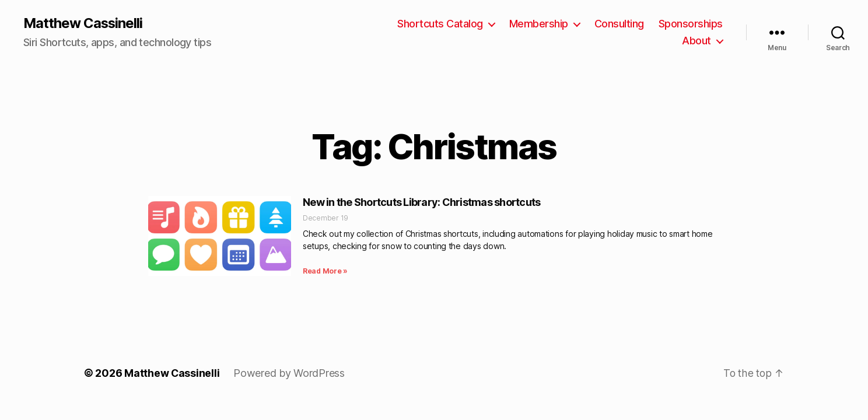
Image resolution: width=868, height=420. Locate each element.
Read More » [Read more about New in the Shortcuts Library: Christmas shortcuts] (325, 272)
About (696, 41)
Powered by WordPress (290, 374)
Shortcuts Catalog (440, 24)
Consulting (619, 24)
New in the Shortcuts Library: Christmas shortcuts (421, 202)
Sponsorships (691, 24)
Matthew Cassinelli (84, 23)
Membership (539, 24)
